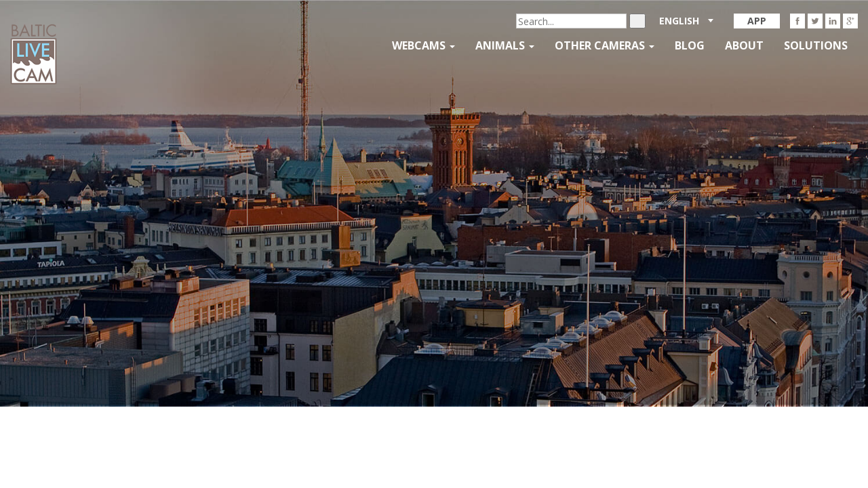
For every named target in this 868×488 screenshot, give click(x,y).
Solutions (816, 45)
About (744, 45)
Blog (690, 45)
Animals (505, 45)
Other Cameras (605, 45)
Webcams (423, 45)
